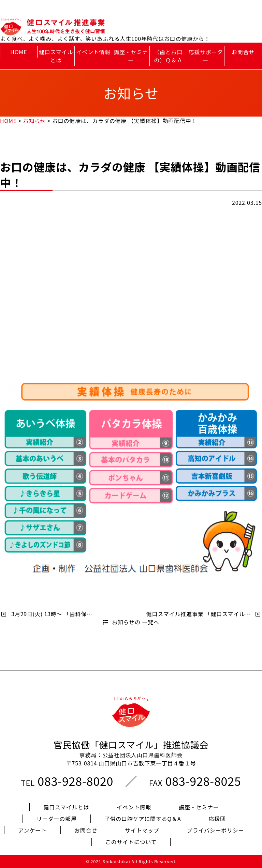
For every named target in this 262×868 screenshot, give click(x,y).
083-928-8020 (75, 781)
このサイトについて (131, 842)
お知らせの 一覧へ (131, 622)
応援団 (217, 819)
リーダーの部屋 (57, 819)
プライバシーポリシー (216, 830)
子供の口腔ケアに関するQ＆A (143, 819)
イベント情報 (93, 52)
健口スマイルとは (56, 56)
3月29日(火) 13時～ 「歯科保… (47, 614)
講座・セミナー (131, 56)
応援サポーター (206, 56)
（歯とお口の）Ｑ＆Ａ (168, 56)
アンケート (32, 830)
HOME (19, 52)
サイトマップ (142, 830)
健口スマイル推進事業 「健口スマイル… (203, 614)
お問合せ (243, 52)
